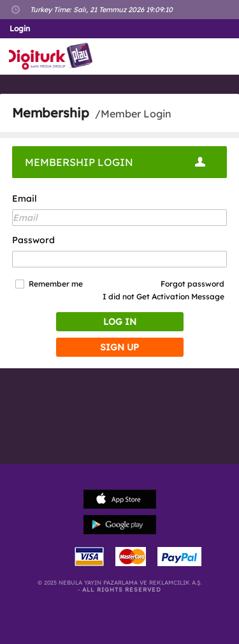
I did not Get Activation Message (163, 296)
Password (33, 240)
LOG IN (120, 322)
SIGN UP (119, 347)
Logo (53, 56)
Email (25, 198)
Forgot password (192, 284)
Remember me (56, 284)
